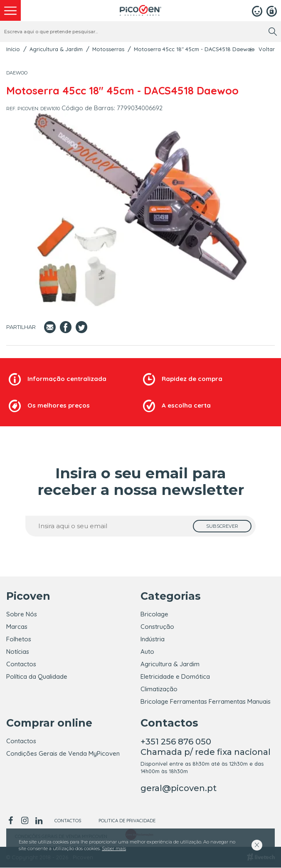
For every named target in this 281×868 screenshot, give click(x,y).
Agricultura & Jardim (56, 49)
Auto (147, 652)
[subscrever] (222, 526)
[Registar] (272, 10)
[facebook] (12, 821)
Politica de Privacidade (127, 821)
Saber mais (114, 848)
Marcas (17, 627)
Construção (157, 627)
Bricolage (154, 614)
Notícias (18, 652)
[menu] (10, 10)
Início (13, 49)
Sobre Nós (22, 614)
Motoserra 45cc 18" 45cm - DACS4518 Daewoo (194, 49)
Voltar (267, 49)
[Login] (257, 10)
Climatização (159, 689)
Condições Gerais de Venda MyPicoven (63, 754)
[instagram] (25, 821)
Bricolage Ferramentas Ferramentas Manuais (206, 701)
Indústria (153, 639)
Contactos (21, 664)
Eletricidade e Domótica (175, 676)
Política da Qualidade (37, 676)
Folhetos (19, 639)
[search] (273, 32)
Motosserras (108, 49)
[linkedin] (39, 821)
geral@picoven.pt (179, 789)
